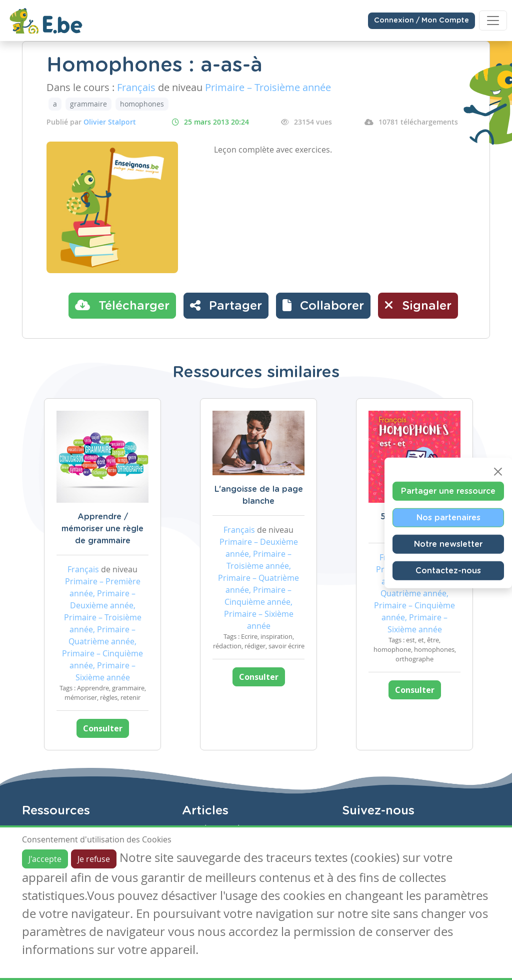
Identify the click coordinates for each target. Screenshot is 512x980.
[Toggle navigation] (493, 21)
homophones (142, 104)
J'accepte (45, 859)
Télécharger (122, 305)
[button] (323, 306)
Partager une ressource (448, 491)
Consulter (103, 728)
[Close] (498, 471)
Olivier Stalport (110, 122)
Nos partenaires (448, 517)
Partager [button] (226, 305)
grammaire (88, 104)
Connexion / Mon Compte (421, 21)
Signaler (418, 305)
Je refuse (94, 859)
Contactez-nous (448, 570)
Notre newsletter (448, 544)
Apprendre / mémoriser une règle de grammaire (102, 529)
